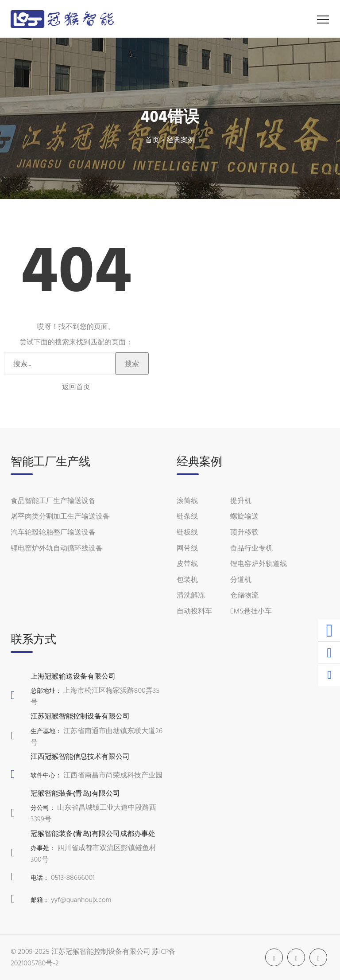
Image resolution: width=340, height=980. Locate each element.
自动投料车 (194, 611)
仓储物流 (244, 595)
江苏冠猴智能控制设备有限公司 (101, 951)
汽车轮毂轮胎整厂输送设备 (53, 532)
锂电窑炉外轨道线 (259, 563)
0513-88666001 (73, 877)
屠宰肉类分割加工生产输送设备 (60, 516)
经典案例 (181, 140)
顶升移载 (244, 532)
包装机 (187, 579)
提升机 (241, 500)
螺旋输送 (244, 516)
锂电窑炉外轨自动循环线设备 (57, 548)
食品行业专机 (251, 548)
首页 (152, 140)
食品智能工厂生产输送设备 (53, 500)
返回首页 (76, 387)
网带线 (187, 548)
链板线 (187, 532)
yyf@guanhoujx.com (81, 899)
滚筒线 (187, 500)
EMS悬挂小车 (251, 611)
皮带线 (187, 563)
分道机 (241, 579)
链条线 (187, 516)
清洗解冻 (191, 595)
